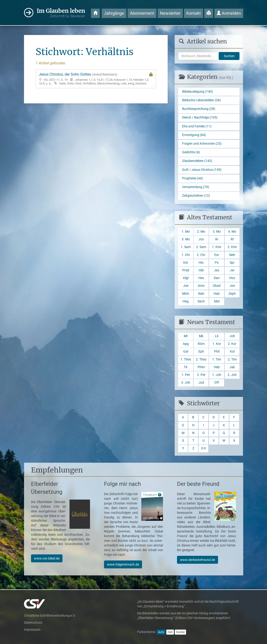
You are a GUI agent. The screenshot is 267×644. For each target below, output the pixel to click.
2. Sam (201, 247)
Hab (217, 294)
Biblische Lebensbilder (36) (201, 100)
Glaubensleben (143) (197, 161)
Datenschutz (33, 623)
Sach (201, 301)
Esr (217, 255)
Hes (201, 278)
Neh (232, 255)
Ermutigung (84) (194, 135)
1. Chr (186, 255)
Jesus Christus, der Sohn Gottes (96, 79)
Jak (232, 367)
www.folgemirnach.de (123, 564)
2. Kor (232, 344)
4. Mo (232, 232)
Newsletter (170, 13)
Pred (186, 270)
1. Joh (217, 375)
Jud (201, 383)
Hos (232, 278)
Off (217, 383)
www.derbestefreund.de (198, 560)
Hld (201, 270)
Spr (232, 263)
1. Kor (217, 344)
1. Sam (186, 247)
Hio (201, 263)
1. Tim (217, 359)
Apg (186, 344)
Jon (232, 286)
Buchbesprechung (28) (199, 109)
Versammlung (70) (196, 187)
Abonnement (142, 13)
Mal (217, 301)
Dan (217, 278)
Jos (201, 239)
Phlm (201, 367)
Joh (232, 336)
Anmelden (229, 13)
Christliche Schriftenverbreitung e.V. (50, 616)
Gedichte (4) (191, 152)
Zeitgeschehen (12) (196, 196)
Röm (201, 344)
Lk (217, 336)
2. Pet (201, 375)
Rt (232, 239)
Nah (201, 294)
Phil (217, 352)
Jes (217, 270)
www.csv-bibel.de (47, 558)
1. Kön (217, 247)
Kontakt (194, 13)
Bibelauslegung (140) (198, 92)
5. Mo (186, 239)
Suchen (229, 56)
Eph (201, 352)
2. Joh (232, 375)
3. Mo (217, 232)
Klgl (186, 278)
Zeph (232, 294)
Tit (186, 367)
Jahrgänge (114, 13)
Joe (186, 286)
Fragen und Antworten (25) (202, 144)
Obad (217, 286)
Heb (217, 367)
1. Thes (186, 359)
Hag (186, 301)
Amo (201, 286)
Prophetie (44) (192, 178)
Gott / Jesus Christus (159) (202, 170)
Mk (201, 336)
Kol (232, 352)
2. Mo (201, 232)
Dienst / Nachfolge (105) (200, 117)
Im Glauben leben (61, 13)
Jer (232, 270)
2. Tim (232, 359)
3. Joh (186, 383)
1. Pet (186, 375)
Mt (186, 336)
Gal (186, 352)
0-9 (204, 448)
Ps (217, 263)
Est (186, 263)
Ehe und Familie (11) (197, 126)
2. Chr (201, 255)
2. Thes (201, 359)
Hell (170, 632)
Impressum (32, 630)
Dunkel (180, 632)
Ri (217, 239)
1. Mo (186, 232)
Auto (161, 632)
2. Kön (232, 247)
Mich (186, 294)
